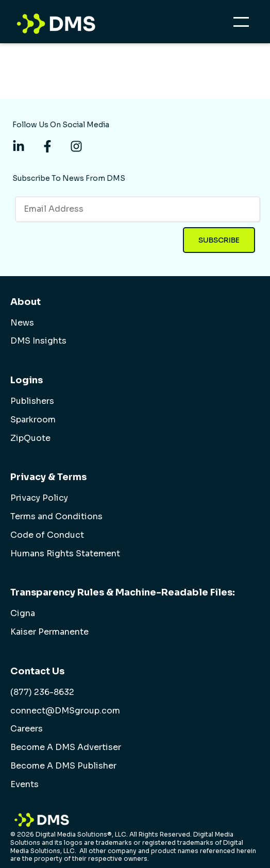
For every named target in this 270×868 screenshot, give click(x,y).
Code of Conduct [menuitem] (47, 535)
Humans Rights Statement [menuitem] (65, 554)
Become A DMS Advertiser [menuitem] (66, 747)
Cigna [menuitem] (23, 614)
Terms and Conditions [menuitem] (56, 517)
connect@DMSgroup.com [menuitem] (65, 711)
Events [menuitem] (24, 785)
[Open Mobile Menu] (244, 25)
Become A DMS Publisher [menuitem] (63, 766)
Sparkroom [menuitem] (33, 420)
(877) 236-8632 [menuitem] (42, 692)
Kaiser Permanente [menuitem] (49, 632)
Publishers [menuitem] (32, 401)
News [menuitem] (22, 323)
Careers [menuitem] (27, 729)
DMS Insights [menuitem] (38, 341)
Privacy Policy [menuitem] (39, 498)
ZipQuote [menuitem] (30, 438)
